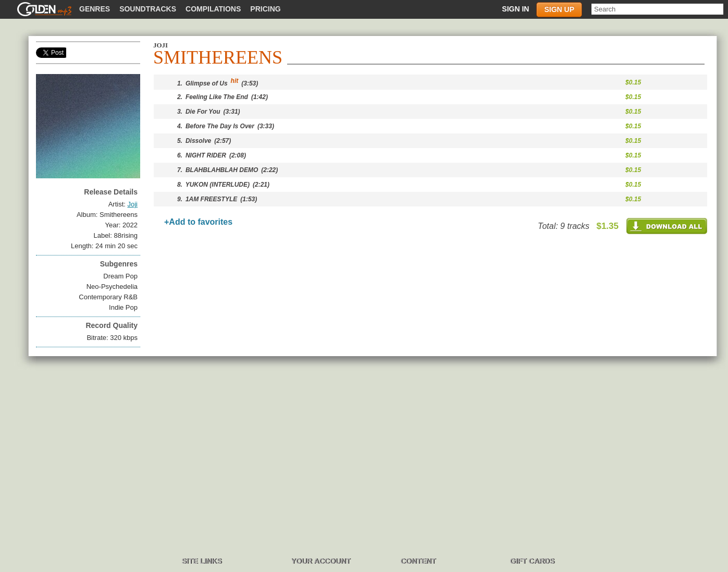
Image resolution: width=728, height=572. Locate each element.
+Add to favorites (198, 222)
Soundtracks (148, 9)
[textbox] (657, 9)
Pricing (265, 9)
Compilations (213, 9)
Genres (95, 9)
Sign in (515, 9)
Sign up (559, 9)
